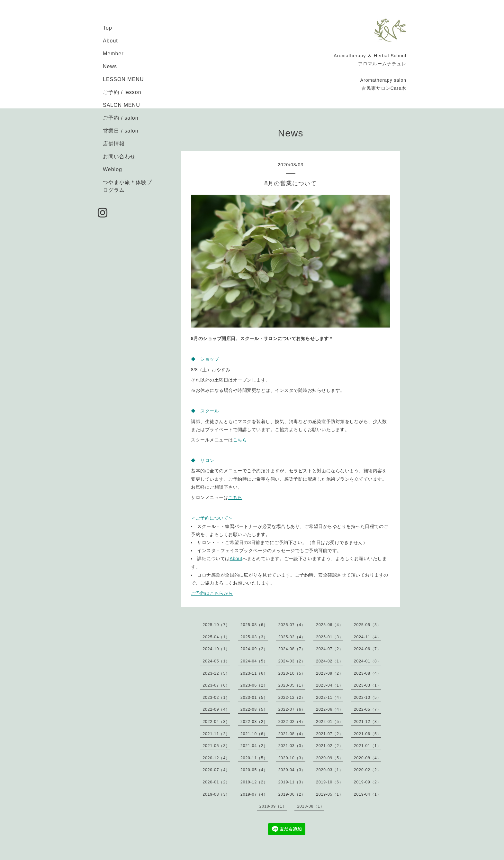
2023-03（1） (368, 685)
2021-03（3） (292, 746)
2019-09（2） (368, 782)
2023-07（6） (216, 685)
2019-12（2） (254, 782)
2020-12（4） (216, 758)
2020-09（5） (330, 758)
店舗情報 (114, 144)
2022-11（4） (330, 698)
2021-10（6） (254, 734)
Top (108, 28)
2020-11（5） (254, 758)
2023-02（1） (216, 698)
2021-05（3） (216, 746)
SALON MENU (122, 105)
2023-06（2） (254, 685)
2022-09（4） (216, 709)
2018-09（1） (273, 806)
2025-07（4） (292, 625)
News (110, 66)
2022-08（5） (254, 709)
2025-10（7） (216, 625)
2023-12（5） (216, 673)
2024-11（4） (368, 637)
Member (113, 54)
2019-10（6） (330, 782)
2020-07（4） (216, 770)
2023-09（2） (330, 673)
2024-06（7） (368, 649)
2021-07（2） (330, 734)
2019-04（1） (368, 794)
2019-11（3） (292, 782)
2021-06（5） (368, 734)
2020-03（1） (330, 770)
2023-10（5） (292, 673)
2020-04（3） (292, 770)
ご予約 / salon (121, 118)
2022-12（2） (292, 698)
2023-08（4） (368, 673)
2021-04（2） (254, 746)
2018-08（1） (311, 806)
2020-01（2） (216, 782)
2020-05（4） (254, 770)
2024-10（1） (216, 649)
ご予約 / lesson (122, 92)
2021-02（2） (330, 746)
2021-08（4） (292, 734)
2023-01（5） (254, 698)
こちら (240, 440)
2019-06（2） (292, 794)
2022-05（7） (368, 709)
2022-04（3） (216, 722)
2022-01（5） (330, 722)
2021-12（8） (368, 722)
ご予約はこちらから (212, 593)
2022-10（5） (368, 698)
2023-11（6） (254, 673)
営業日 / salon (121, 131)
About (110, 41)
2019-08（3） (216, 794)
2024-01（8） (368, 661)
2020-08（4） (368, 758)
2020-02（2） (368, 770)
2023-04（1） (330, 685)
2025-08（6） (254, 625)
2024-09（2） (254, 649)
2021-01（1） (368, 746)
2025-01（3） (330, 637)
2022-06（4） (330, 709)
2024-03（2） (292, 661)
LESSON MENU (123, 79)
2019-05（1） (330, 794)
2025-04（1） (216, 637)
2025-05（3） (368, 625)
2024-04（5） (254, 661)
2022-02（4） (292, 722)
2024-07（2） (330, 649)
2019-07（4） (254, 794)
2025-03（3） (254, 637)
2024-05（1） (216, 661)
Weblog (113, 169)
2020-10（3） (292, 758)
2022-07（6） (292, 709)
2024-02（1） (330, 661)
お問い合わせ (119, 157)
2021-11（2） (216, 734)
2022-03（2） (254, 722)
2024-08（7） (292, 649)
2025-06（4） (330, 625)
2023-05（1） (292, 685)
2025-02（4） (292, 637)
